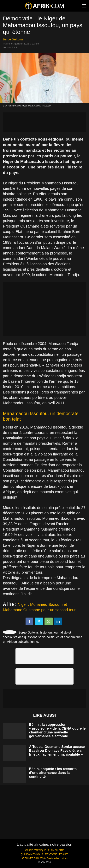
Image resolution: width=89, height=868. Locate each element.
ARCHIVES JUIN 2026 (33, 858)
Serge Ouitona (13, 39)
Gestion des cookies (57, 858)
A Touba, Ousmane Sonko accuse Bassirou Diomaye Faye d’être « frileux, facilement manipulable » (57, 751)
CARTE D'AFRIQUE (36, 850)
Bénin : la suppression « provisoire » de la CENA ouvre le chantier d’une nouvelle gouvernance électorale (57, 730)
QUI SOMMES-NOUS (32, 854)
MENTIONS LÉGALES (57, 854)
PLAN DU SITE (56, 850)
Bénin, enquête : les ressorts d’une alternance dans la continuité (53, 773)
